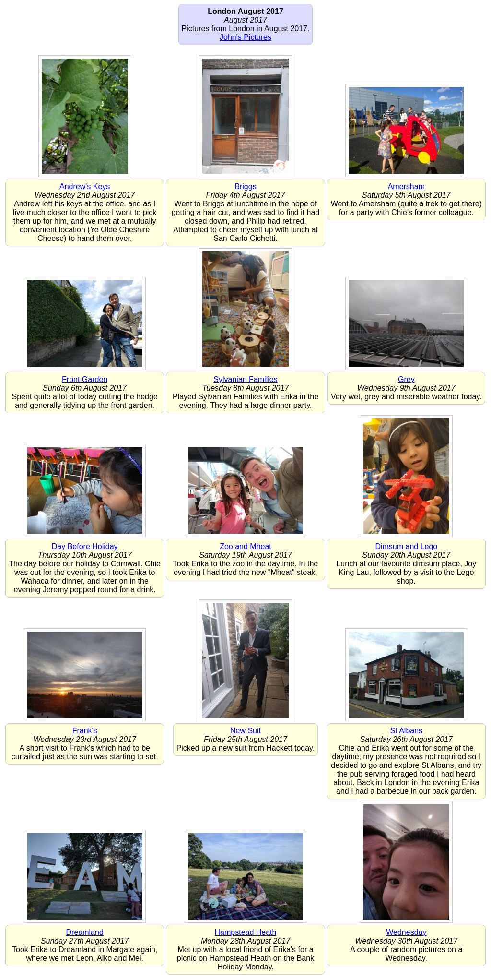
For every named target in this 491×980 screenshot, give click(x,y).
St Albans (407, 731)
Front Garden (85, 379)
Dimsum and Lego (406, 546)
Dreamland (85, 932)
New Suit (245, 731)
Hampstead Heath (246, 932)
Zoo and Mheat (245, 546)
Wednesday (406, 932)
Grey (406, 379)
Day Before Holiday (85, 546)
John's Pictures (245, 37)
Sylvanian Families (245, 379)
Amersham (406, 186)
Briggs (245, 186)
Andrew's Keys (85, 186)
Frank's (85, 731)
